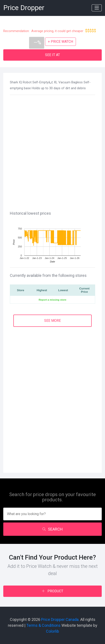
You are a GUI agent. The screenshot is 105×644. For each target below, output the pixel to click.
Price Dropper (24, 8)
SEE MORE (52, 321)
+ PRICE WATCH (60, 42)
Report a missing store (53, 300)
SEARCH (53, 529)
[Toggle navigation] (97, 8)
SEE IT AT (52, 55)
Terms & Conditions (43, 625)
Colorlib (52, 631)
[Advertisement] (52, 152)
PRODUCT (52, 591)
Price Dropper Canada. (60, 619)
